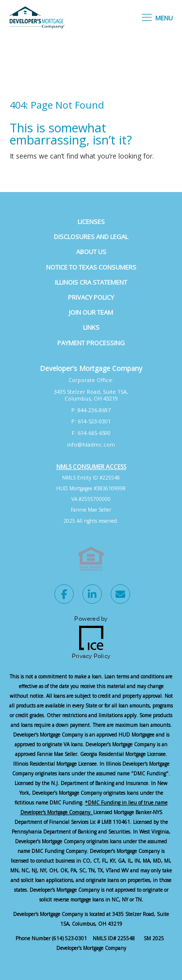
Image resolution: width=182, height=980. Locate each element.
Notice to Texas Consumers (91, 267)
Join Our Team (91, 312)
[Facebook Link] (64, 595)
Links (91, 327)
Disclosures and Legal (91, 237)
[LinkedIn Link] (92, 595)
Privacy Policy (91, 297)
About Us (91, 252)
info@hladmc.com (91, 444)
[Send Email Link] (120, 595)
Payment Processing (91, 343)
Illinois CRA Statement (91, 282)
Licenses (91, 222)
